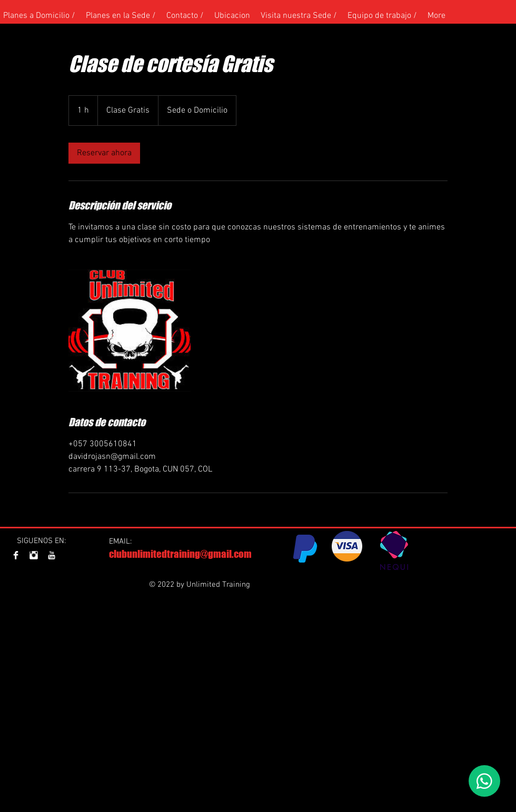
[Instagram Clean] (34, 555)
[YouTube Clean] (52, 555)
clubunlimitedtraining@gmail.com (180, 554)
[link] (104, 153)
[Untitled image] (130, 330)
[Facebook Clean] (16, 555)
